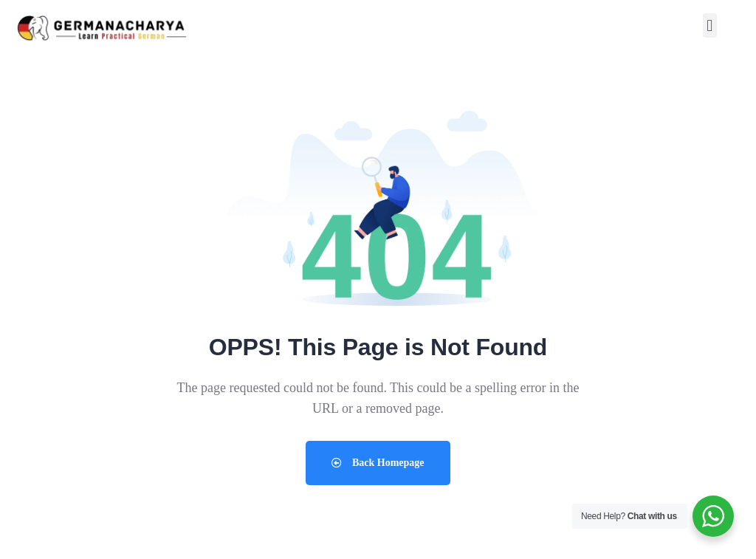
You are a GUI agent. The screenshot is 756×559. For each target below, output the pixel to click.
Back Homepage (378, 463)
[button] (710, 25)
